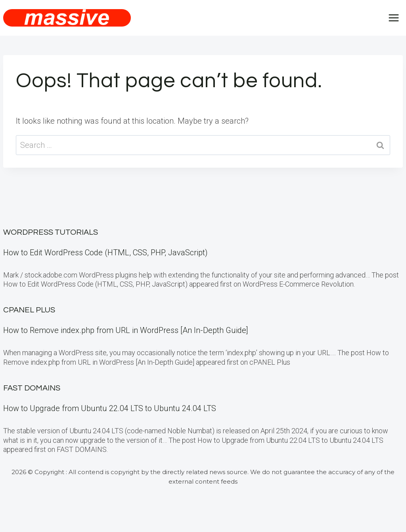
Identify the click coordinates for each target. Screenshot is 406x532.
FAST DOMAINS (32, 388)
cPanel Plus (29, 310)
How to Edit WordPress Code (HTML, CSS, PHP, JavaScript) (105, 253)
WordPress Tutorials (51, 232)
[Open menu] (394, 18)
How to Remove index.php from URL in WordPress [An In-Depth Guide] (126, 330)
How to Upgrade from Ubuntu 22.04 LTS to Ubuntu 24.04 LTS (110, 408)
